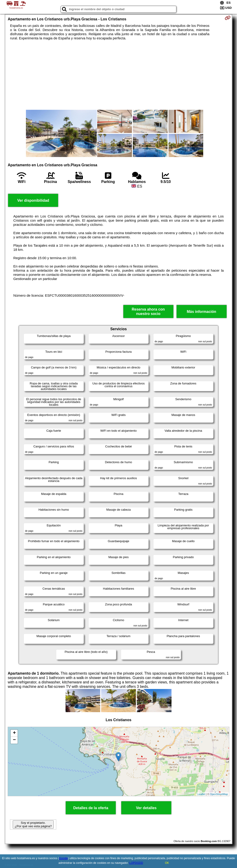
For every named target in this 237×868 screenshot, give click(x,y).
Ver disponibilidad (33, 200)
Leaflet (201, 794)
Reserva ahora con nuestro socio (148, 311)
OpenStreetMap (219, 794)
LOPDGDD (136, 863)
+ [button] (14, 733)
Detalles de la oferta (91, 808)
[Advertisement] (119, 75)
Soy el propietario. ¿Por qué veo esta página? (33, 824)
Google (63, 858)
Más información (201, 312)
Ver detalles (146, 808)
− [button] (14, 740)
